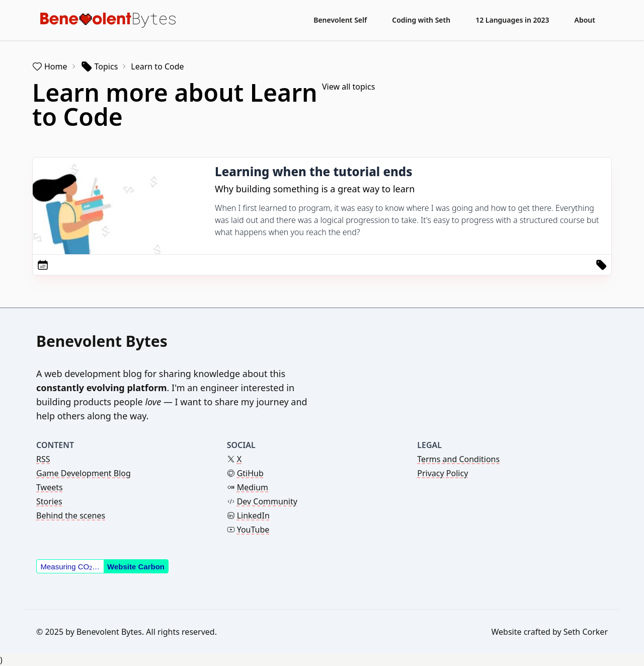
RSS (43, 459)
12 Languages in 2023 (512, 20)
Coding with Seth (421, 20)
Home (50, 66)
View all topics (348, 87)
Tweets (50, 487)
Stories (49, 501)
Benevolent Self (340, 20)
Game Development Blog (84, 473)
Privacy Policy (442, 473)
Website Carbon (136, 567)
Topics (99, 66)
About (585, 20)
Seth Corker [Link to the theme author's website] (586, 632)
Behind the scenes (71, 515)
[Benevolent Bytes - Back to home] (108, 20)
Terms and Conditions (458, 459)
